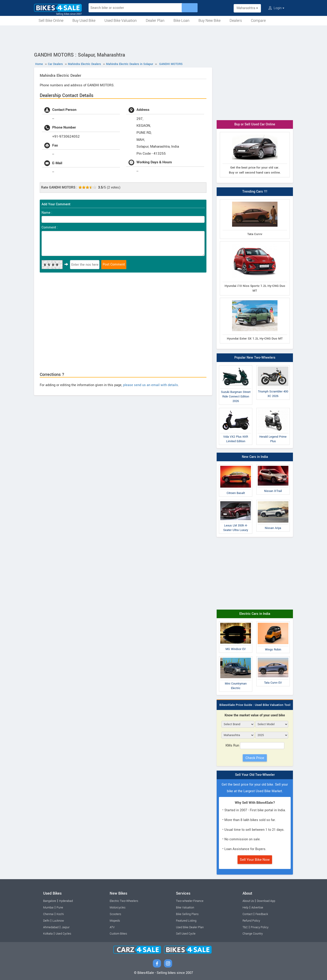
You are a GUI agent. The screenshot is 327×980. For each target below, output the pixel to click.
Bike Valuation (185, 908)
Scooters (115, 914)
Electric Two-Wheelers (124, 901)
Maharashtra (247, 8)
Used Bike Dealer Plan (190, 927)
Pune (60, 908)
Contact (248, 914)
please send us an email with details (151, 385)
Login (276, 8)
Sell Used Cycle (186, 934)
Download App (266, 901)
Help (245, 908)
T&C (245, 927)
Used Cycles (63, 934)
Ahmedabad (51, 927)
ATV (112, 927)
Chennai (48, 914)
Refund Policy (251, 921)
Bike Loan (181, 21)
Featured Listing (186, 921)
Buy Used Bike (84, 21)
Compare (258, 21)
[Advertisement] (163, 38)
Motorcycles (118, 908)
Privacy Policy (260, 927)
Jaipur (66, 927)
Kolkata (48, 934)
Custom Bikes (118, 934)
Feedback (262, 914)
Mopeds (115, 921)
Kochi (60, 914)
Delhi (46, 921)
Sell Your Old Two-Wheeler (255, 775)
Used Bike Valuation (121, 21)
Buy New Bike (209, 21)
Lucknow (58, 921)
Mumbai (48, 908)
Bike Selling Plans (187, 914)
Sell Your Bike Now (255, 860)
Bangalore (50, 901)
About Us (248, 901)
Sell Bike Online (51, 21)
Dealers (236, 21)
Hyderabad (66, 901)
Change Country (253, 934)
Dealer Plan (155, 21)
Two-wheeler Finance (190, 901)
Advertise (257, 908)
